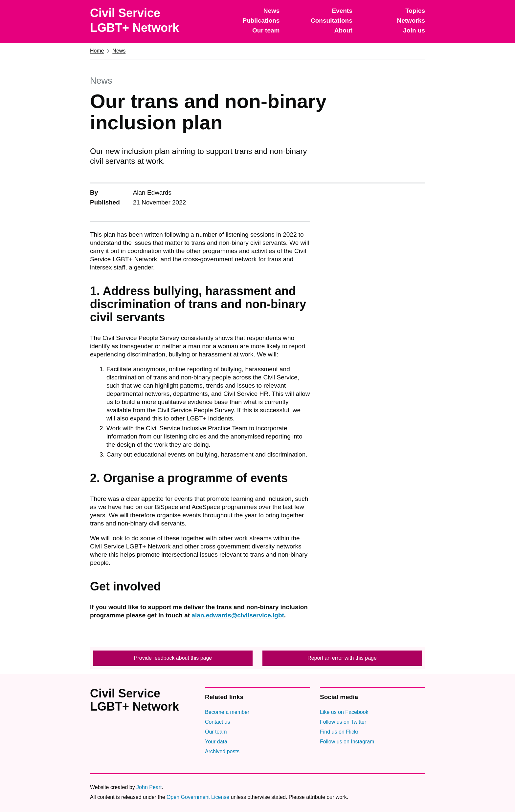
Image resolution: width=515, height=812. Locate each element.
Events (342, 11)
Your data (216, 742)
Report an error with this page (342, 658)
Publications (261, 21)
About (343, 30)
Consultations (332, 21)
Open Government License (198, 797)
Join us (414, 30)
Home (97, 51)
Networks (411, 21)
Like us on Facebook (344, 712)
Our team (266, 30)
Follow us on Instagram (347, 742)
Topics (415, 11)
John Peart (149, 787)
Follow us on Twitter (343, 722)
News (272, 11)
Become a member (227, 712)
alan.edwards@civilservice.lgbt (238, 615)
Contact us (217, 722)
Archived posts (222, 751)
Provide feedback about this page (173, 658)
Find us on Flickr (339, 732)
